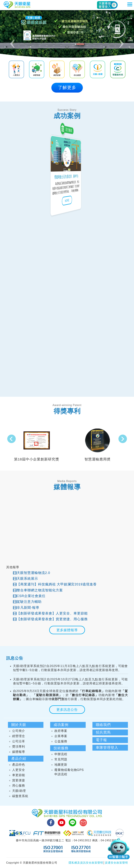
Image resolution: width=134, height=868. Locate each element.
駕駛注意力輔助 (27, 602)
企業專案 (61, 736)
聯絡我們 (103, 725)
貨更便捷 (19, 780)
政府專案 (61, 731)
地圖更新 (61, 765)
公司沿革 (19, 741)
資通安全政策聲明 (116, 863)
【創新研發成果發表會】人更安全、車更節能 (50, 613)
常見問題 (61, 759)
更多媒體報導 (67, 630)
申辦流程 (61, 754)
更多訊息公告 (67, 710)
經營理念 (19, 736)
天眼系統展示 (26, 578)
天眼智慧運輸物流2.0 (32, 573)
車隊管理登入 (107, 747)
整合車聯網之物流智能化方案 (38, 590)
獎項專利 (19, 747)
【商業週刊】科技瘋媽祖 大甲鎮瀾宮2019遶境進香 (55, 584)
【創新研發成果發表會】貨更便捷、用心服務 (50, 619)
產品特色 (19, 765)
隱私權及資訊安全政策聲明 (86, 863)
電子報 (101, 740)
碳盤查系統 (20, 796)
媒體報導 (19, 752)
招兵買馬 (103, 732)
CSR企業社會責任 (29, 596)
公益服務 (61, 741)
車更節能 (19, 775)
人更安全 (19, 770)
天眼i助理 (19, 791)
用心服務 (19, 786)
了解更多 (67, 87)
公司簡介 (19, 731)
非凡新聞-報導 (26, 608)
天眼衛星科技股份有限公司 (17, 5)
